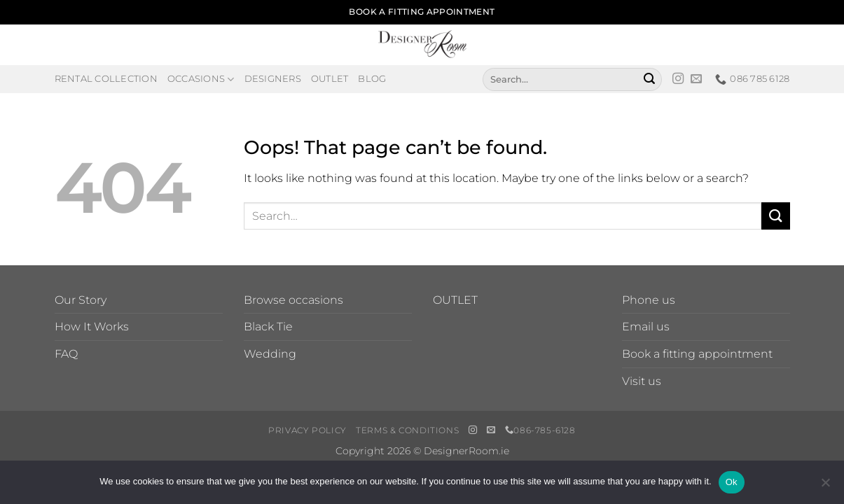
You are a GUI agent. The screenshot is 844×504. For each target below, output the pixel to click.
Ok (732, 482)
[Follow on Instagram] (678, 79)
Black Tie (268, 327)
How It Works (92, 327)
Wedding (270, 354)
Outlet (330, 79)
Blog (372, 79)
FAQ (66, 354)
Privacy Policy (307, 430)
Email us (646, 327)
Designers (273, 79)
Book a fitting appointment (697, 354)
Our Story (81, 300)
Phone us (649, 300)
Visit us (642, 381)
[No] (825, 486)
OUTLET (455, 300)
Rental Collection (106, 79)
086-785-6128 (540, 430)
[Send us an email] (696, 79)
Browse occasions (293, 300)
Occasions (201, 79)
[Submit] (649, 79)
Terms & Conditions (407, 430)
